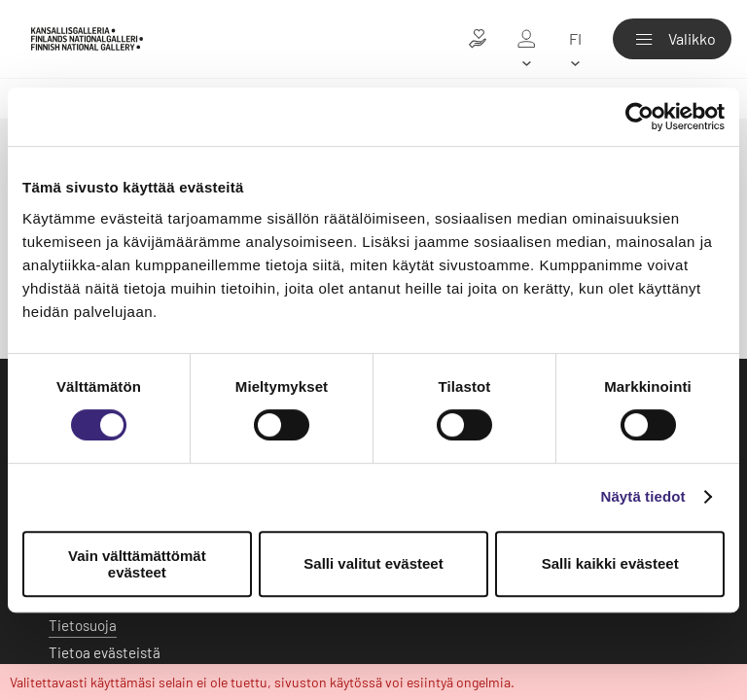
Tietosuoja (83, 625)
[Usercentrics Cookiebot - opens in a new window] (640, 117)
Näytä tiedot (643, 496)
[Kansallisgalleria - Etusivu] (87, 38)
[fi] (575, 39)
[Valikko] (672, 39)
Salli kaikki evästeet (610, 563)
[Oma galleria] (526, 39)
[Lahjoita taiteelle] (478, 39)
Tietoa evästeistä (105, 652)
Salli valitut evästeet (373, 563)
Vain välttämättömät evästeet (137, 564)
